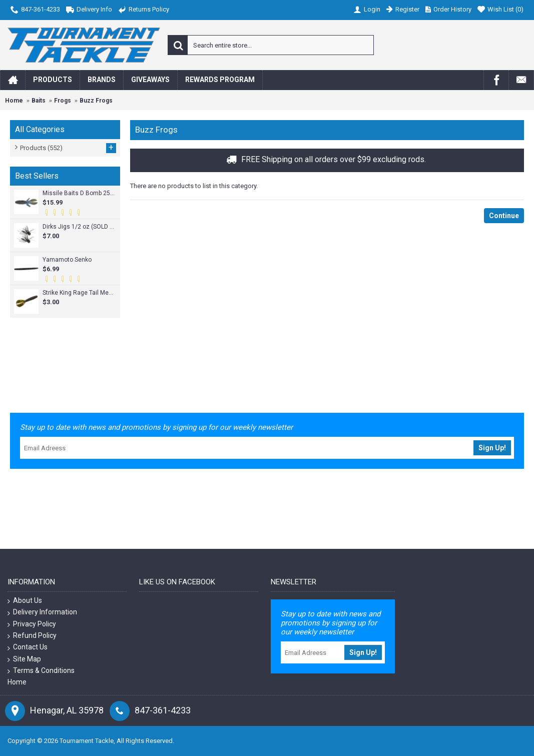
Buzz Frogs (96, 101)
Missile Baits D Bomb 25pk (79, 193)
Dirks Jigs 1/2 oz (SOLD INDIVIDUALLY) (79, 227)
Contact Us (28, 647)
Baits (39, 101)
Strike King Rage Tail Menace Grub (79, 293)
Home (14, 101)
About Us (25, 601)
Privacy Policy (32, 624)
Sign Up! (492, 448)
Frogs (63, 101)
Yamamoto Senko (67, 260)
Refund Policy (32, 636)
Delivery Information (42, 612)
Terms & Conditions (41, 671)
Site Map (24, 659)
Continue (504, 216)
